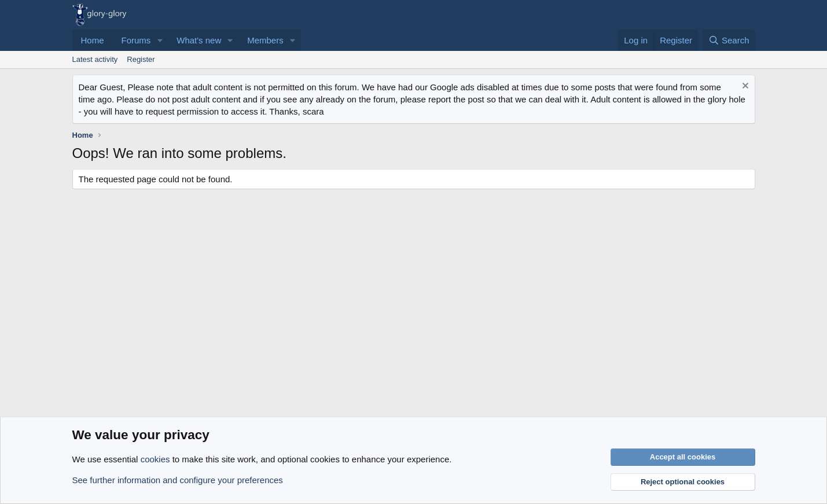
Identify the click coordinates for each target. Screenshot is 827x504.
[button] (160, 40)
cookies (155, 459)
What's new (199, 40)
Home (93, 40)
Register (141, 59)
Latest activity (95, 59)
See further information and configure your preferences (178, 480)
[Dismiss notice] (744, 87)
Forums (136, 40)
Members (265, 40)
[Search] (729, 40)
